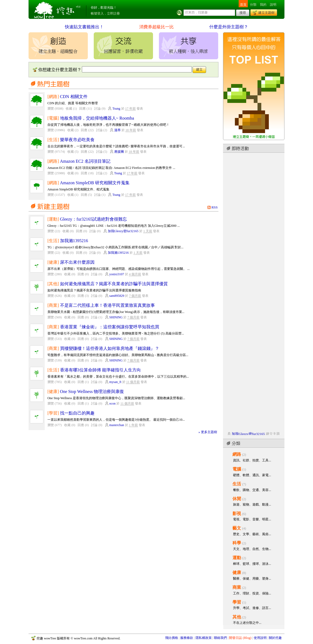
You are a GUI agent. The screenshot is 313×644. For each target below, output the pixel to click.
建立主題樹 (266, 13)
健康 (237, 572)
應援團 (119, 152)
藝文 (237, 528)
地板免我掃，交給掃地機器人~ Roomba (97, 118)
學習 (237, 602)
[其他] (53, 284)
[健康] (53, 262)
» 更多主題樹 (208, 432)
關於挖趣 (275, 638)
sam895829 (117, 296)
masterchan (117, 425)
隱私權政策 (204, 638)
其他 (237, 617)
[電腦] (53, 118)
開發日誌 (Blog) (240, 638)
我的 (263, 5)
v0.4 (78, 7)
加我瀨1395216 (74, 241)
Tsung (116, 109)
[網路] (53, 97)
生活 (237, 484)
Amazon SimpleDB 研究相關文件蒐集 (95, 183)
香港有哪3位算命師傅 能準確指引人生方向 (100, 370)
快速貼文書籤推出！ (84, 27)
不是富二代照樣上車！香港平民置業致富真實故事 (107, 305)
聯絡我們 (220, 638)
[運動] (53, 219)
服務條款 (187, 638)
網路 (237, 454)
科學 (237, 543)
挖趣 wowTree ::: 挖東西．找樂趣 (55, 9)
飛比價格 (172, 638)
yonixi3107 (117, 274)
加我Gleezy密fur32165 (123, 231)
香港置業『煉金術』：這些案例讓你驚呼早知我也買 (110, 327)
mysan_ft (115, 382)
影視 (237, 514)
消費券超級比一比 (156, 27)
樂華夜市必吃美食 (77, 140)
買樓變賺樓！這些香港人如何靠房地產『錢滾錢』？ (110, 348)
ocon (112, 403)
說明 (273, 5)
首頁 (243, 5)
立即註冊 (113, 13)
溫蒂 (117, 130)
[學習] (53, 413)
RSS (215, 207)
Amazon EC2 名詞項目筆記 (85, 161)
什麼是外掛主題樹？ (229, 27)
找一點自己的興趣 (77, 413)
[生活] (53, 140)
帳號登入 (97, 13)
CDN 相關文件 (74, 97)
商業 (237, 587)
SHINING (116, 317)
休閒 (237, 499)
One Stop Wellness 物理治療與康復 (92, 391)
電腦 (237, 469)
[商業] (53, 305)
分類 (253, 5)
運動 (237, 558)
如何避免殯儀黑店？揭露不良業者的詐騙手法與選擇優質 (114, 284)
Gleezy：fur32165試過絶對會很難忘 (93, 219)
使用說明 (260, 638)
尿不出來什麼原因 (77, 262)
